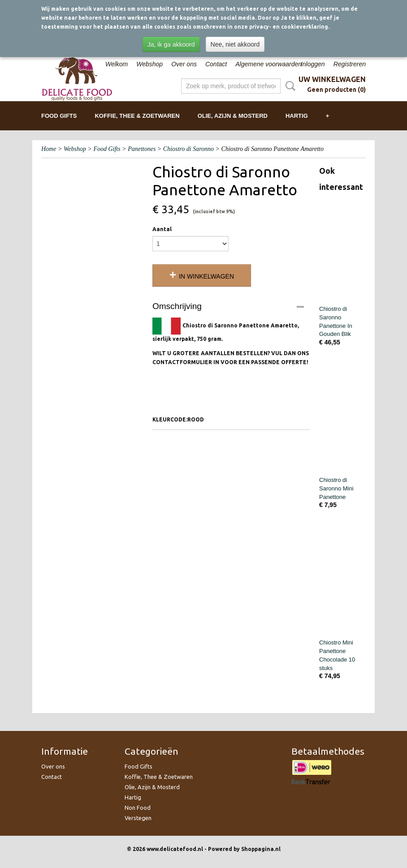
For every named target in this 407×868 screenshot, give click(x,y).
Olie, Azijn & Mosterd (233, 116)
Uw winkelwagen (332, 79)
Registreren (350, 64)
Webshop (149, 64)
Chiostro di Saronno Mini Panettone (336, 488)
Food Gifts (59, 116)
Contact (216, 64)
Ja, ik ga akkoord (171, 44)
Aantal (162, 229)
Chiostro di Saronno (188, 149)
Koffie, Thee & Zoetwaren (137, 116)
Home (49, 149)
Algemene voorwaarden (268, 64)
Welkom (117, 64)
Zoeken (289, 86)
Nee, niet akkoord (235, 44)
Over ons (184, 64)
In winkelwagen (206, 276)
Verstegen (138, 818)
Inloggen (313, 64)
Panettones (142, 149)
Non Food (138, 808)
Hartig (297, 116)
